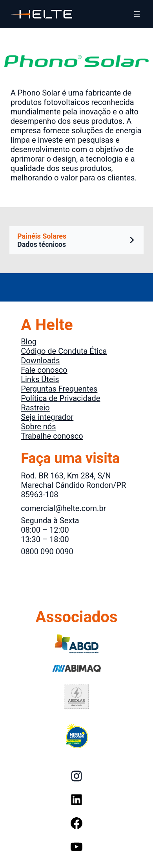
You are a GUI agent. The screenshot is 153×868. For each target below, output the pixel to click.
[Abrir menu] (137, 14)
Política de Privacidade (60, 398)
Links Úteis (40, 379)
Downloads (40, 360)
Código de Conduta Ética (64, 351)
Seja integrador (47, 417)
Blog (29, 342)
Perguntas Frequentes (59, 389)
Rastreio (35, 408)
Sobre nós (38, 427)
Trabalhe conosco (52, 436)
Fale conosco (44, 370)
